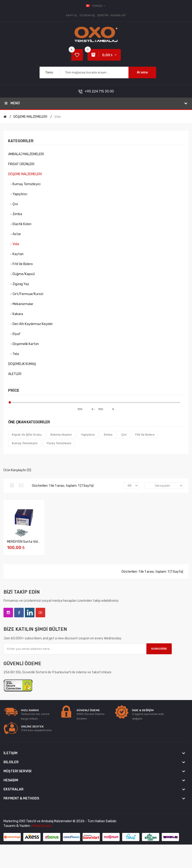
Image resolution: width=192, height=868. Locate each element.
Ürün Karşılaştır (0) (17, 470)
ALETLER (15, 374)
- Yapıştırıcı (18, 194)
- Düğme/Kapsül (21, 274)
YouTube (40, 613)
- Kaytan (16, 254)
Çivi (124, 435)
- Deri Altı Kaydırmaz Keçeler (30, 324)
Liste (21, 485)
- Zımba (15, 214)
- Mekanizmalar (21, 304)
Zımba (108, 435)
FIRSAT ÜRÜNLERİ (21, 164)
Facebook (19, 613)
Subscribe (159, 649)
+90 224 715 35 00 (99, 91)
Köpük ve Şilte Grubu (27, 435)
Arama (142, 72)
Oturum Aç (87, 15)
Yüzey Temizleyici (59, 443)
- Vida (14, 244)
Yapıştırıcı (88, 435)
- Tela (13, 354)
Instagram (8, 613)
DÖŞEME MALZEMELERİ (30, 117)
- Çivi (13, 204)
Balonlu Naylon (61, 435)
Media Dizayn (42, 826)
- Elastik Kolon (20, 224)
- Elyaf (14, 334)
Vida (57, 117)
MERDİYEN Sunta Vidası (24, 542)
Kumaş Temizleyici (25, 443)
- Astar (15, 234)
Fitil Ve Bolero (145, 435)
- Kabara (16, 314)
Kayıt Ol (72, 15)
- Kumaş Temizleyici (24, 184)
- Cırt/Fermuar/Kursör (26, 294)
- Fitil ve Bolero (20, 264)
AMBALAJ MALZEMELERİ (26, 154)
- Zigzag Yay (19, 284)
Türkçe (96, 6)
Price (14, 390)
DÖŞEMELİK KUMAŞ (22, 364)
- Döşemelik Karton (24, 344)
